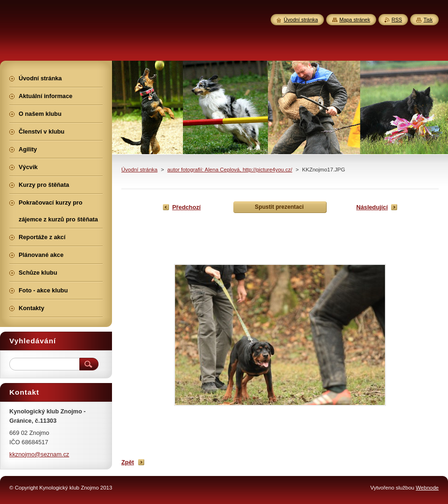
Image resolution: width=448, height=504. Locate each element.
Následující (372, 207)
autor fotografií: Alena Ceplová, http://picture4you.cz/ (230, 170)
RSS (397, 20)
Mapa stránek (355, 20)
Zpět (128, 462)
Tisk (428, 20)
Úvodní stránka (139, 170)
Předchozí (186, 207)
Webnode (427, 488)
